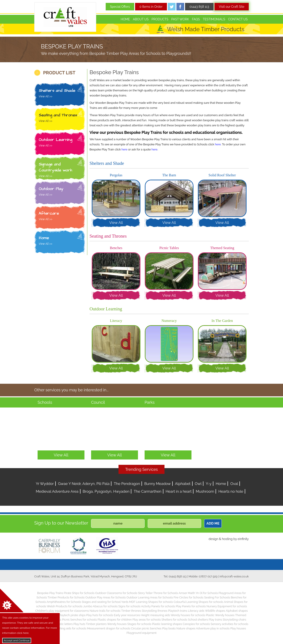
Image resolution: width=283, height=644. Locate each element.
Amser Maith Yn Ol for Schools (198, 593)
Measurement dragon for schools (109, 628)
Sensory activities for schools (229, 624)
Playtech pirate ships (72, 615)
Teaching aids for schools (70, 628)
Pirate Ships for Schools (79, 593)
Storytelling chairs (235, 620)
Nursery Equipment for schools (227, 606)
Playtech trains (178, 611)
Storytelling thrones (155, 611)
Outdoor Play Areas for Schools (106, 597)
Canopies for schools (196, 624)
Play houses (238, 628)
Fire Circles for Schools (188, 597)
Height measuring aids (155, 615)
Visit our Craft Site (232, 7)
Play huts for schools (100, 615)
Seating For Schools (217, 597)
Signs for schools (129, 606)
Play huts (79, 624)
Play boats (169, 628)
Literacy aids (196, 611)
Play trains (215, 620)
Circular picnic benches (146, 628)
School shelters (198, 620)
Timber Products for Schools (66, 597)
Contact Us (238, 19)
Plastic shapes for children (115, 620)
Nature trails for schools (105, 611)
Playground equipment (141, 633)
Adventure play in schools (213, 628)
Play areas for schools (147, 620)
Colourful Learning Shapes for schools (198, 602)
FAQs (196, 19)
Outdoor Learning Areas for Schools (150, 597)
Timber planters (96, 624)
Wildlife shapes (215, 611)
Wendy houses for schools (188, 615)
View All (116, 223)
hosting (227, 539)
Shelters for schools (174, 620)
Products (160, 19)
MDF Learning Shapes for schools (151, 602)
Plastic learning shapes (167, 624)
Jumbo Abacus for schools (100, 606)
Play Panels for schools (191, 606)
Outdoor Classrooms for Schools (116, 593)
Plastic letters (64, 624)
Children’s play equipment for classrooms (62, 611)
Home (125, 19)
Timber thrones (131, 611)
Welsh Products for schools (65, 606)
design (213, 539)
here (218, 144)
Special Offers (120, 7)
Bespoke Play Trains (50, 593)
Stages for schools (139, 624)
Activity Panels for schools (158, 606)
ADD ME (213, 523)
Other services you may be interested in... (71, 390)
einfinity (243, 539)
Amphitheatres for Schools (64, 602)
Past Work (180, 19)
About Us (141, 19)
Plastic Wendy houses (220, 615)
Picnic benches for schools (79, 620)
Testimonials (214, 19)
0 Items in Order (151, 7)
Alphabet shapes (237, 611)
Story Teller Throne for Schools (158, 593)
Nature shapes (186, 628)
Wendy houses (117, 624)
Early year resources (127, 615)
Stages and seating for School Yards (105, 602)
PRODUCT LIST (59, 73)
